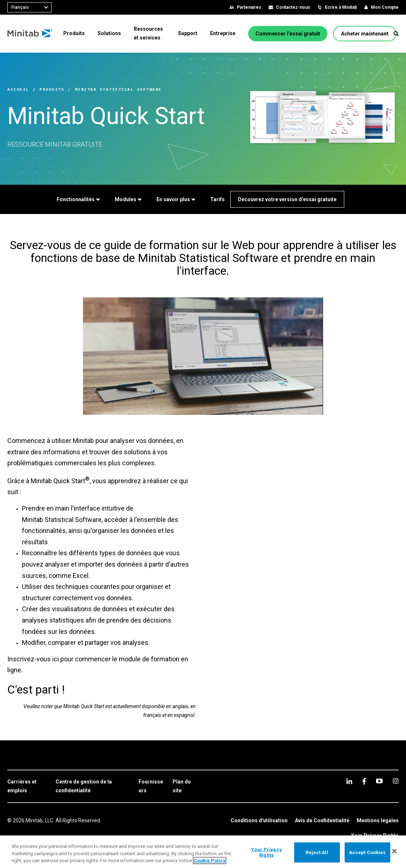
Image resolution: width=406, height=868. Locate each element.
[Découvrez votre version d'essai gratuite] (287, 199)
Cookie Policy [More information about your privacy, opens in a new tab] (210, 861)
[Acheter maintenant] (365, 34)
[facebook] (364, 781)
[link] (28, 786)
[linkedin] (349, 781)
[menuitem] (74, 33)
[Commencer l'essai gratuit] (288, 34)
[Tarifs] (217, 199)
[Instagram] (396, 781)
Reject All (317, 852)
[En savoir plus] (176, 199)
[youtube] (379, 781)
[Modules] (128, 199)
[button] (396, 34)
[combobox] (29, 7)
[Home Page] (30, 34)
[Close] (394, 851)
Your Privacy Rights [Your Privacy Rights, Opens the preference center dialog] (266, 852)
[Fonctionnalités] (78, 199)
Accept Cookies (367, 852)
